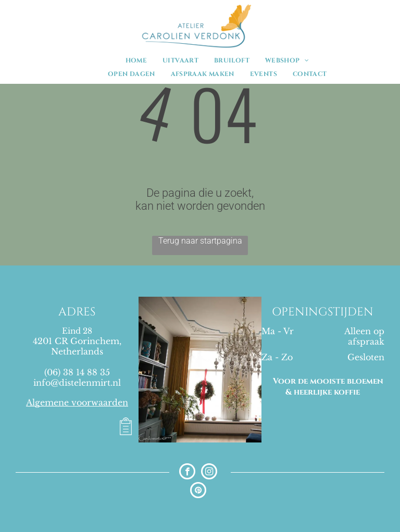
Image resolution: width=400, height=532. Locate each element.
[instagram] (209, 473)
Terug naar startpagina (200, 241)
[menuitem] (136, 60)
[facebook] (187, 473)
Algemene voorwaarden (77, 402)
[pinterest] (198, 491)
